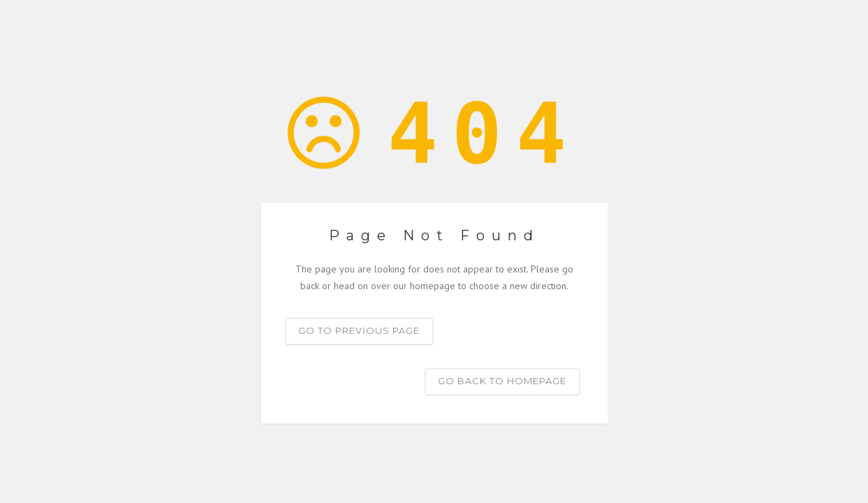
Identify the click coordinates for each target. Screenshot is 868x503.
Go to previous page (359, 330)
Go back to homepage (502, 381)
